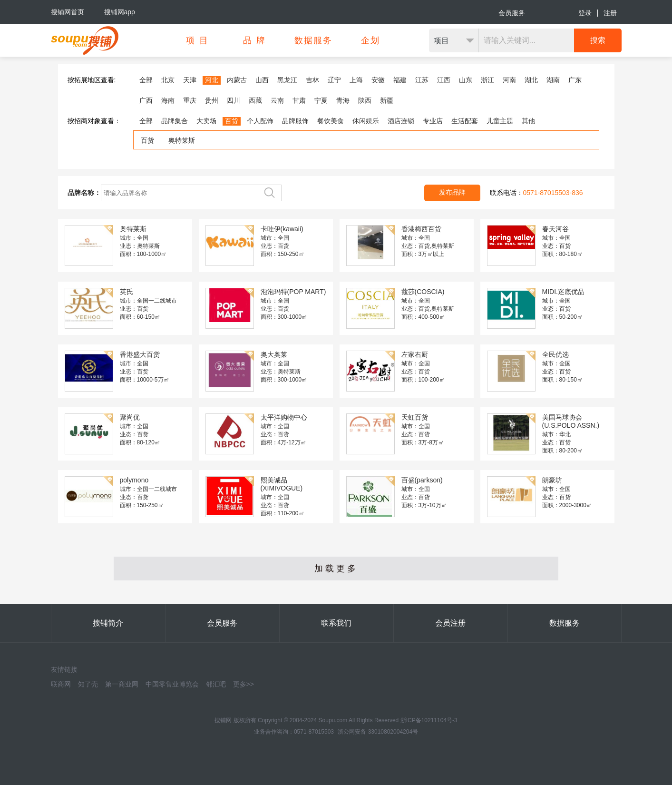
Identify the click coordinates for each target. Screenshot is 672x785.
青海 (343, 100)
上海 (356, 80)
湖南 (553, 80)
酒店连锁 (401, 121)
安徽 (378, 80)
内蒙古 (237, 80)
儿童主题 (500, 121)
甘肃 (299, 100)
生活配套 (465, 121)
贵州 (212, 100)
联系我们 (336, 623)
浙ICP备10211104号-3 (429, 720)
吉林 (312, 80)
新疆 (387, 100)
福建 (400, 80)
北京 (168, 80)
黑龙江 (287, 80)
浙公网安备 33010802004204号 (378, 732)
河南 (509, 80)
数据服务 (565, 623)
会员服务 (512, 13)
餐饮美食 (331, 121)
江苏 (422, 80)
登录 (585, 13)
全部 (146, 80)
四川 (234, 100)
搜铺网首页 (68, 12)
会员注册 (450, 623)
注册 (610, 13)
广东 (575, 80)
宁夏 (321, 100)
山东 (466, 80)
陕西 (365, 100)
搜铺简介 (108, 623)
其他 (528, 121)
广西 (146, 100)
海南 (168, 100)
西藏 (255, 100)
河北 (212, 80)
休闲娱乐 (366, 121)
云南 (277, 100)
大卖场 (206, 121)
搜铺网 (223, 720)
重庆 (190, 100)
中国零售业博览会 (172, 684)
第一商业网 (122, 684)
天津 (190, 80)
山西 (262, 80)
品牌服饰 (295, 121)
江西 (444, 80)
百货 (232, 121)
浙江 (487, 80)
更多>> (243, 684)
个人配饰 (260, 121)
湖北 (531, 80)
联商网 (61, 684)
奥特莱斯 (182, 140)
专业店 (433, 121)
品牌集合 (175, 121)
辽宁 (334, 80)
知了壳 (88, 684)
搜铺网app (120, 12)
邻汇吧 (216, 684)
